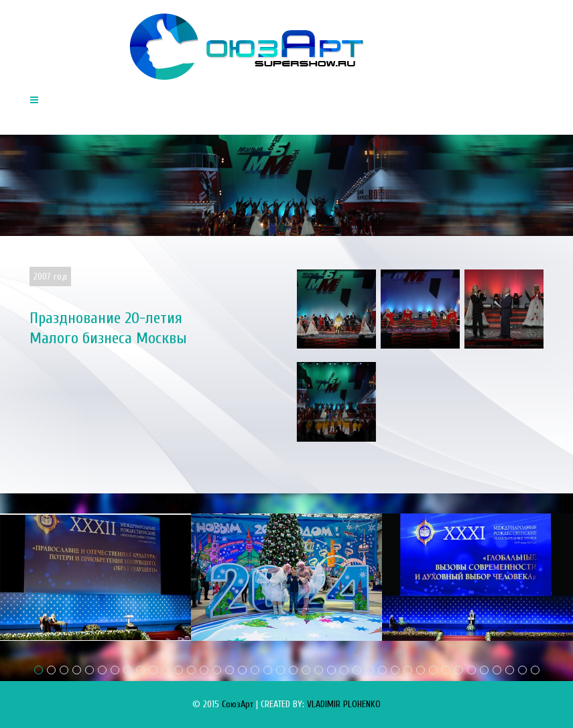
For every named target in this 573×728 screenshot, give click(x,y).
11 (166, 670)
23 (319, 670)
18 (255, 670)
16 (230, 670)
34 (459, 670)
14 (204, 670)
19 (268, 670)
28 (382, 670)
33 (446, 670)
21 (293, 670)
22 (306, 670)
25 (344, 670)
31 (421, 670)
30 (408, 670)
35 (471, 670)
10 (153, 670)
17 (242, 670)
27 (370, 670)
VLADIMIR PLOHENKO (344, 704)
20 (280, 670)
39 (522, 670)
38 (510, 670)
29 (395, 670)
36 (484, 670)
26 (357, 670)
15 (217, 670)
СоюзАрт (238, 704)
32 (433, 670)
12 (179, 670)
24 (331, 670)
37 (497, 670)
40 (535, 670)
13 (191, 670)
